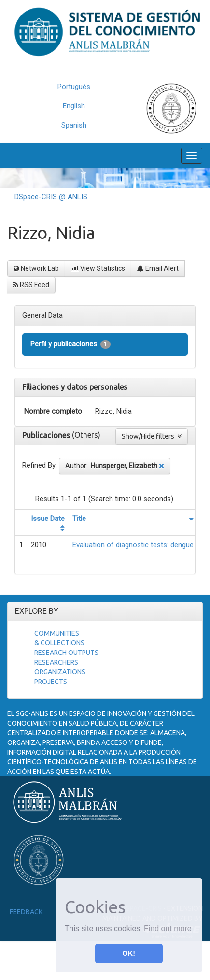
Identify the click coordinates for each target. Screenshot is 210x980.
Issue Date (48, 519)
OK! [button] (129, 953)
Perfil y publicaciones (70, 344)
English (74, 106)
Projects (51, 682)
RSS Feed (31, 285)
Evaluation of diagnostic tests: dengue (133, 545)
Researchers (56, 662)
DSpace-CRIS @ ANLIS (51, 197)
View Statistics (98, 268)
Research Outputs (66, 653)
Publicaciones (47, 435)
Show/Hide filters (152, 436)
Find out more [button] (168, 928)
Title (79, 519)
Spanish (74, 125)
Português (74, 87)
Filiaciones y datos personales (75, 387)
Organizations (60, 672)
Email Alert (158, 268)
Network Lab (36, 268)
